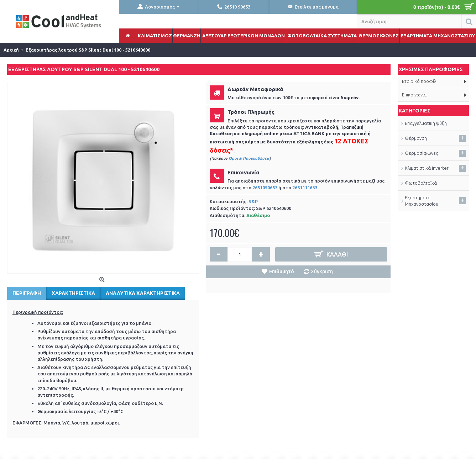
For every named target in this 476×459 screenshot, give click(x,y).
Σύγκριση (322, 271)
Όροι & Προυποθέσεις (249, 158)
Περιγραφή (27, 293)
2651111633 (305, 188)
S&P (253, 201)
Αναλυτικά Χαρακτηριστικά (143, 293)
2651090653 (265, 188)
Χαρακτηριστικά (73, 293)
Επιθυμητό (282, 271)
